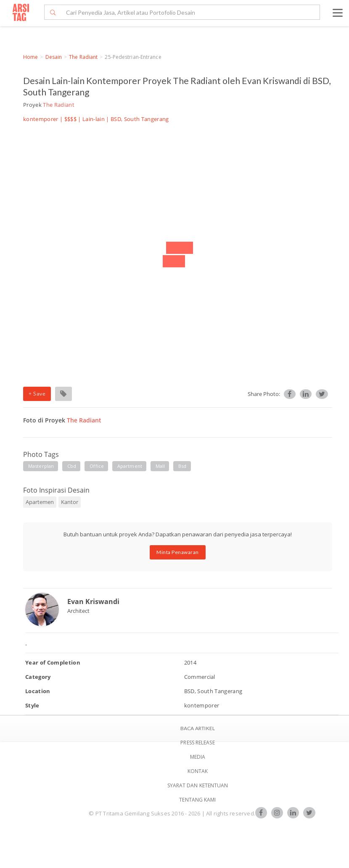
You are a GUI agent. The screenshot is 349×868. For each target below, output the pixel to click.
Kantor (70, 502)
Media (198, 757)
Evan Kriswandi (93, 602)
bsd (182, 466)
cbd (72, 466)
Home (30, 57)
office (97, 466)
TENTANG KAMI (197, 800)
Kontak (198, 771)
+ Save (37, 394)
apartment (130, 466)
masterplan (41, 466)
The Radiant (83, 57)
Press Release (197, 743)
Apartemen (40, 502)
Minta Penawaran (178, 552)
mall (160, 466)
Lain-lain (94, 119)
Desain (54, 57)
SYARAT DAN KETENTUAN (198, 785)
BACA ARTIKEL (198, 728)
